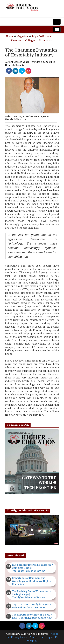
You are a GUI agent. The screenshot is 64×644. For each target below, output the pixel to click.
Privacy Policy (19, 637)
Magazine (22, 36)
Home (9, 36)
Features (16, 41)
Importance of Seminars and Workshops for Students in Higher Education (31, 581)
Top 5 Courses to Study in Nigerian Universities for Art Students (32, 606)
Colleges (30, 41)
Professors (45, 41)
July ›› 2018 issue (41, 36)
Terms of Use (37, 637)
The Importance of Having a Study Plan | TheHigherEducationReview (32, 616)
